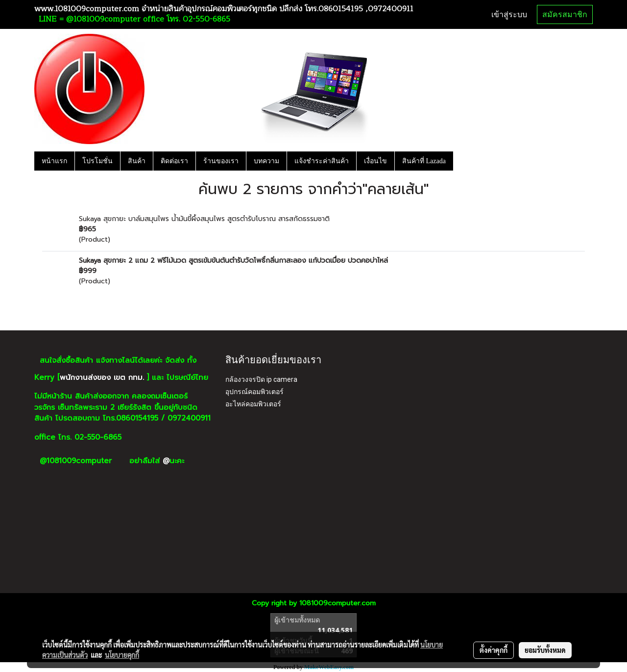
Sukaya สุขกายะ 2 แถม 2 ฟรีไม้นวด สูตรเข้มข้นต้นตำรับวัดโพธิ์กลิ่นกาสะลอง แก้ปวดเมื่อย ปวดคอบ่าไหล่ (233, 261)
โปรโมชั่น (97, 161)
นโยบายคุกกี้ (122, 655)
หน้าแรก (54, 161)
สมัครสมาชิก (565, 14)
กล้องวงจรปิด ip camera (261, 379)
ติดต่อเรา (174, 161)
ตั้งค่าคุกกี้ (494, 650)
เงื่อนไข (375, 161)
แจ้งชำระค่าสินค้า (322, 161)
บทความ (266, 161)
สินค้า (137, 161)
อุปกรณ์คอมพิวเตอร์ (254, 392)
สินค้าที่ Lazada (424, 161)
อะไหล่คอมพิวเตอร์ (253, 404)
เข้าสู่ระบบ (509, 14)
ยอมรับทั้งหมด (545, 650)
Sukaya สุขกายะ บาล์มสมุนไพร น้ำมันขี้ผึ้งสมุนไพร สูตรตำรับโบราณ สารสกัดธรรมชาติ (204, 219)
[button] (462, 161)
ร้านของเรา (221, 161)
